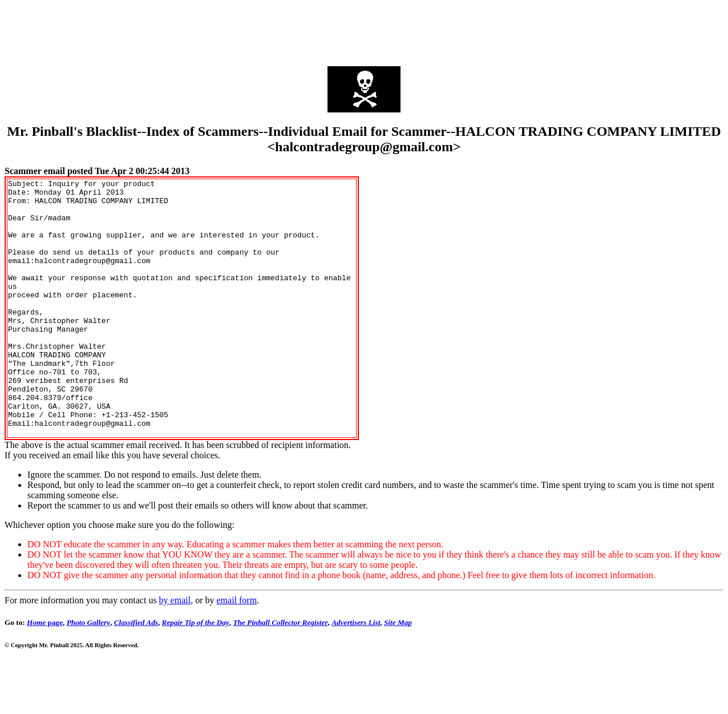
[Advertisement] (364, 30)
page (45, 674)
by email (175, 652)
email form (236, 652)
